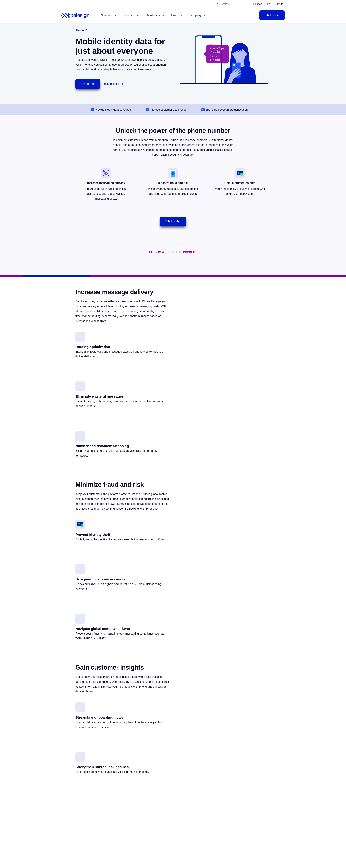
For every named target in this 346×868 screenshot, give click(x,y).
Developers (153, 15)
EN (269, 4)
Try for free (88, 84)
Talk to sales (272, 15)
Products (129, 15)
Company (195, 15)
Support (258, 4)
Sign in (279, 4)
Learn (175, 15)
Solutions (107, 15)
